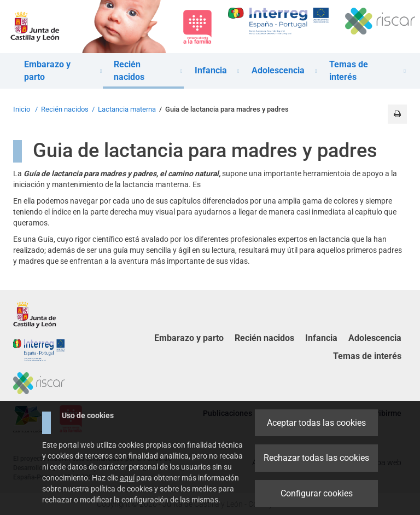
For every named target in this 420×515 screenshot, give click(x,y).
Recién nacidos (65, 109)
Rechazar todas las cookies (316, 458)
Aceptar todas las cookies (316, 423)
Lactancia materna (127, 109)
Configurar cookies (317, 493)
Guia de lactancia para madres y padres (227, 109)
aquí (127, 478)
